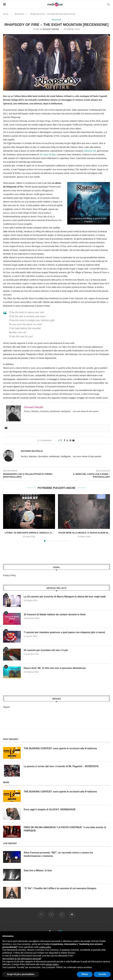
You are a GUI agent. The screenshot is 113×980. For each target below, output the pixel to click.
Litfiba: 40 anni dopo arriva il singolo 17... (29, 533)
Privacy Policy (9, 575)
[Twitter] (51, 915)
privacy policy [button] (52, 964)
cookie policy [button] (45, 947)
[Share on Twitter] (67, 440)
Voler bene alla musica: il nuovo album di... (84, 533)
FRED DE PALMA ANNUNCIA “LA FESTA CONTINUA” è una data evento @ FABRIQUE (65, 829)
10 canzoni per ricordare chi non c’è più (46, 650)
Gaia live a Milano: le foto (38, 870)
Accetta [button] (102, 974)
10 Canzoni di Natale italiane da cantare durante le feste (55, 615)
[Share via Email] (73, 440)
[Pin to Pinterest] (70, 440)
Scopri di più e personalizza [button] (21, 974)
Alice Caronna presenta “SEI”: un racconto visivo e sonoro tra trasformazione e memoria (58, 854)
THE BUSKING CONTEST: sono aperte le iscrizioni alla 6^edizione (60, 748)
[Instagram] (62, 915)
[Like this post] (61, 440)
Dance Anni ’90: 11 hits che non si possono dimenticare (55, 668)
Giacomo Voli (90, 151)
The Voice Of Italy (47, 155)
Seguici (6, 707)
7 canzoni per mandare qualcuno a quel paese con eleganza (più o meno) (65, 632)
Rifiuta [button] (85, 974)
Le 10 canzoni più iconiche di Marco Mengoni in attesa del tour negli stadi (65, 597)
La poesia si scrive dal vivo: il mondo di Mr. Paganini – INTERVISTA (61, 766)
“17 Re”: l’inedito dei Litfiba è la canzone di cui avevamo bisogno (60, 888)
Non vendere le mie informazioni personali (22, 959)
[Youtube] (72, 915)
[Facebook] (41, 915)
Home (6, 14)
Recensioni (19, 14)
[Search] (108, 4)
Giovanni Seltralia (51, 29)
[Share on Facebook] (64, 440)
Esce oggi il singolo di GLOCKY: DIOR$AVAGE (50, 809)
